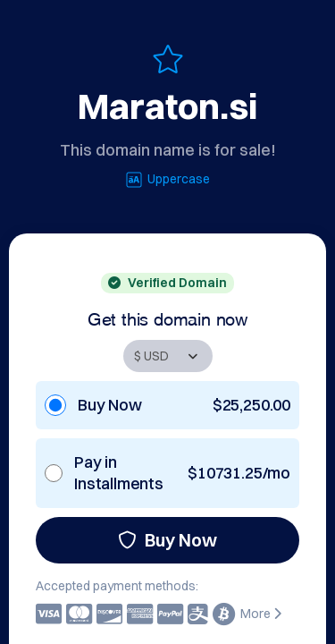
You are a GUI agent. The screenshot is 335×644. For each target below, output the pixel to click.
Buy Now (167, 540)
